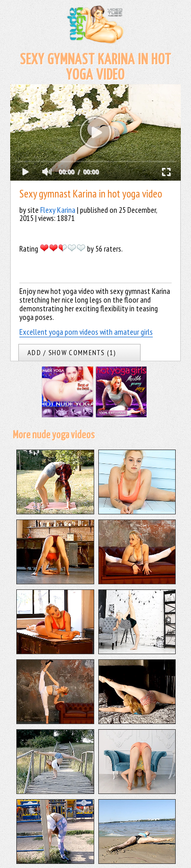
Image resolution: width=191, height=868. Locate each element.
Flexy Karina (58, 210)
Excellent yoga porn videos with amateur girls (86, 332)
